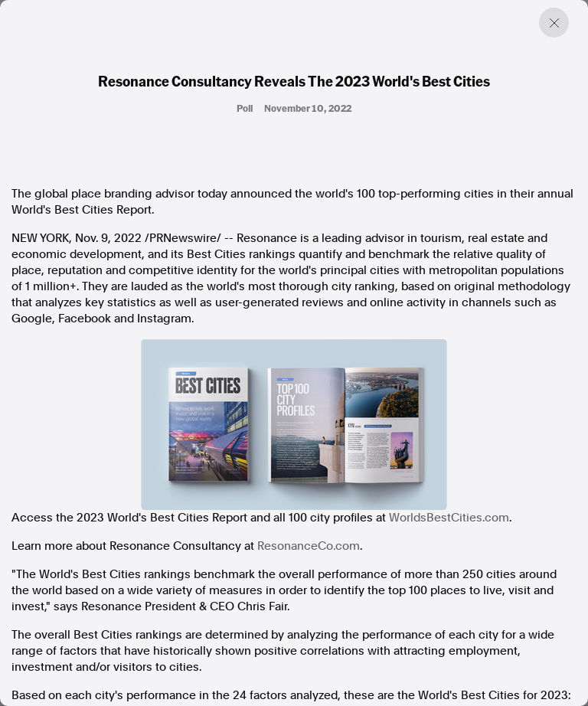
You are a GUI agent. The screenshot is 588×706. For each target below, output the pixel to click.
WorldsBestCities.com (449, 518)
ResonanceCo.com (309, 546)
